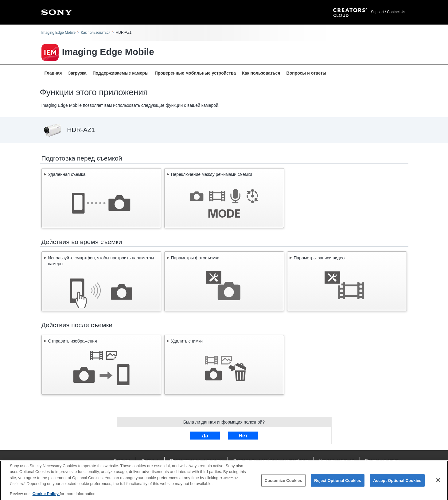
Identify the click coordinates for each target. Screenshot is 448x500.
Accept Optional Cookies (397, 483)
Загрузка (77, 73)
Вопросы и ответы (306, 73)
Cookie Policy (46, 496)
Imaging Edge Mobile (59, 33)
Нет (243, 436)
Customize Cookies (283, 483)
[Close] (438, 483)
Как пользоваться (95, 33)
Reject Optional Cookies (338, 483)
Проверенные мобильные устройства (195, 73)
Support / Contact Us (388, 12)
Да (205, 436)
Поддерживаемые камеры (121, 73)
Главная (53, 73)
